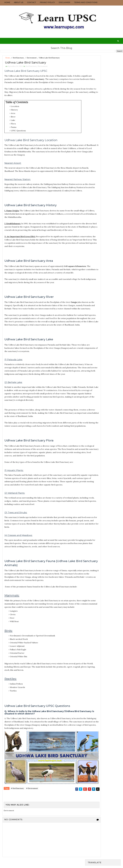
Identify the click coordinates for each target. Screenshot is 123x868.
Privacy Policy (47, 2)
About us (19, 2)
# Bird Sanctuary (17, 835)
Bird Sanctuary (18, 58)
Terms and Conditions (86, 2)
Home (7, 2)
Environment (32, 58)
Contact (32, 2)
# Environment (32, 835)
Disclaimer (64, 2)
